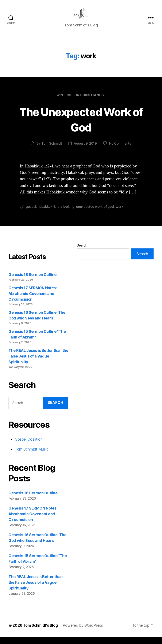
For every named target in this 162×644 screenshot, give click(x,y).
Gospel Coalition (29, 446)
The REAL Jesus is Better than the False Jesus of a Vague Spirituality (38, 363)
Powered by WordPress (84, 632)
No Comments (120, 150)
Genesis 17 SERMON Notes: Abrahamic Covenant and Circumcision (32, 300)
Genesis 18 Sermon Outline (32, 281)
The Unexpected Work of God (81, 126)
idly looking (66, 214)
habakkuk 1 (47, 214)
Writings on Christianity (81, 102)
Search (82, 252)
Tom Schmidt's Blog (41, 632)
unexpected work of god (96, 214)
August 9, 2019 (85, 150)
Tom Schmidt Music (32, 456)
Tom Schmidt (51, 150)
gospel (31, 214)
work (121, 214)
